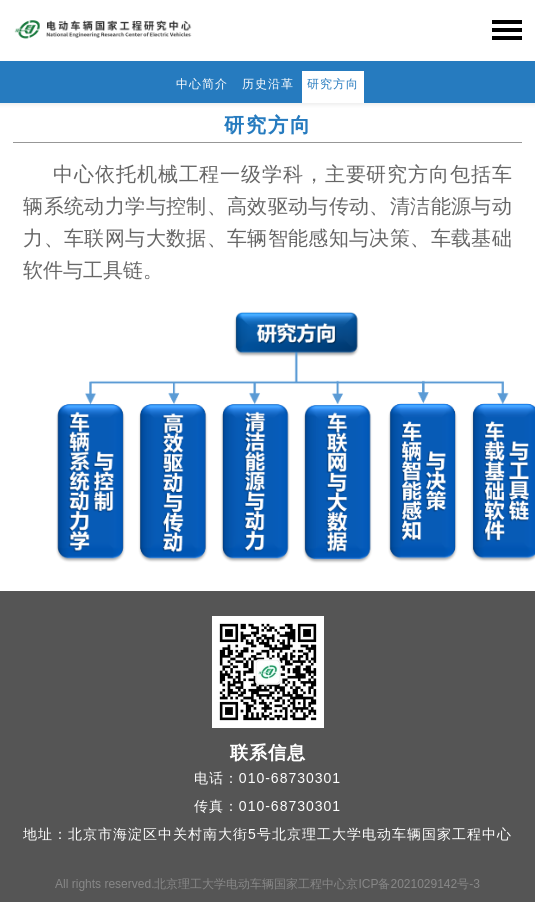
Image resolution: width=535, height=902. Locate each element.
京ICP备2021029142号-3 (412, 884)
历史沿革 (268, 84)
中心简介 (202, 84)
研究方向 (333, 84)
